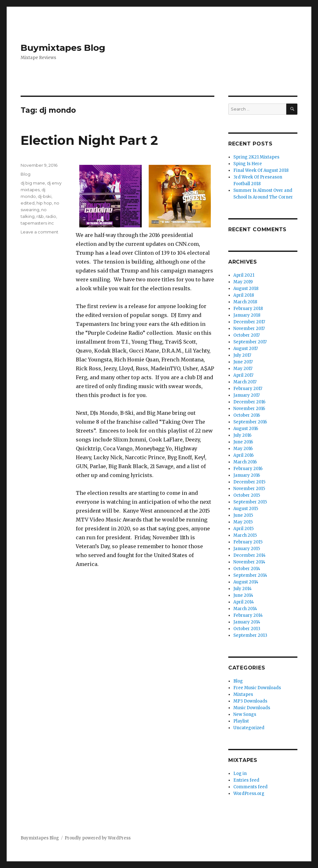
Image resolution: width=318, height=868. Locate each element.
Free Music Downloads (257, 688)
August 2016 (246, 429)
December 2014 (250, 555)
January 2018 (247, 315)
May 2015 (243, 522)
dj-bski (45, 196)
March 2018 (245, 302)
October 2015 (247, 495)
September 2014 (250, 575)
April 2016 (243, 455)
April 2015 (243, 529)
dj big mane (33, 183)
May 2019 (243, 282)
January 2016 (247, 475)
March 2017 (245, 382)
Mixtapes (243, 694)
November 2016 (249, 409)
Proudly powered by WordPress (98, 838)
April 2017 (243, 375)
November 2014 (249, 562)
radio (51, 216)
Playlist (241, 721)
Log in (240, 774)
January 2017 (247, 395)
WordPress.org (249, 794)
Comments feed (250, 787)
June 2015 (243, 515)
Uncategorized (249, 728)
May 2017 (243, 369)
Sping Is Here (248, 164)
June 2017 (243, 362)
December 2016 (249, 402)
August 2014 (246, 582)
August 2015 (246, 509)
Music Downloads (252, 708)
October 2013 (247, 629)
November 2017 (249, 329)
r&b (40, 216)
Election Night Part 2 (89, 140)
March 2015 (245, 535)
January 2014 (247, 622)
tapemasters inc (37, 223)
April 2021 (244, 275)
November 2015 (249, 489)
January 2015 (247, 549)
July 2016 (242, 435)
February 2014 (248, 615)
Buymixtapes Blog (63, 48)
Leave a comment (39, 232)
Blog (26, 174)
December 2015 (249, 482)
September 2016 (250, 422)
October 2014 (247, 569)
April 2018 (244, 295)
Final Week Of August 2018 (261, 170)
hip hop (44, 203)
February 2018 (248, 309)
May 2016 (243, 449)
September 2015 (250, 502)
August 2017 (246, 349)
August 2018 (246, 289)
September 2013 (250, 635)
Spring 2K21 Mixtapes (256, 157)
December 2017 (249, 322)
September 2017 (250, 342)
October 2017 (247, 335)
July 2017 (242, 355)
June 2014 (243, 595)
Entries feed (246, 780)
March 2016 (245, 462)
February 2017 (248, 389)
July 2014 (243, 589)
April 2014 (244, 602)
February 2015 (248, 542)
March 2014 (245, 609)
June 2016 (243, 442)
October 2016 (247, 415)
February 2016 (248, 469)
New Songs (245, 714)
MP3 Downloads (250, 701)
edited (28, 203)
